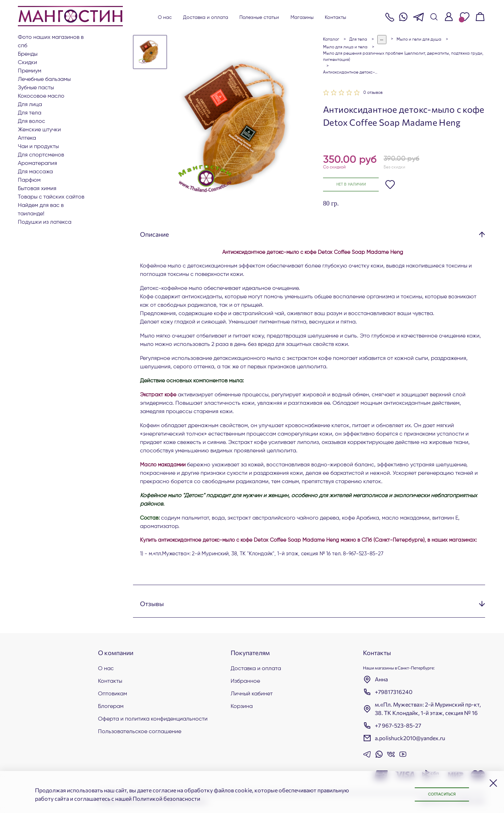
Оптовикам (113, 694)
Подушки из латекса (45, 222)
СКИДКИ (27, 63)
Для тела (30, 113)
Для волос (31, 121)
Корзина (242, 707)
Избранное (245, 681)
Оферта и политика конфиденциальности (153, 719)
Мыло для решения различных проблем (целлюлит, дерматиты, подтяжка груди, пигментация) (403, 57)
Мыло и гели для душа (419, 40)
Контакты (335, 18)
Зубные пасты (36, 88)
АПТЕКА (27, 138)
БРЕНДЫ (28, 54)
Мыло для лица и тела (345, 47)
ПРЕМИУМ (30, 71)
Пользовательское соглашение (140, 732)
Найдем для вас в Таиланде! (41, 210)
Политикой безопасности (166, 798)
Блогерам (111, 707)
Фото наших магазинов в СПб (51, 42)
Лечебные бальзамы (44, 79)
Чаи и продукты (38, 147)
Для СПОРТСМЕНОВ (41, 155)
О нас (165, 18)
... (382, 39)
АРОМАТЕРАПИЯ (37, 164)
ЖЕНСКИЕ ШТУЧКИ (39, 130)
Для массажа (35, 172)
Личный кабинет (252, 694)
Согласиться (437, 794)
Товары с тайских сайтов (51, 197)
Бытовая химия (37, 189)
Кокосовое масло (41, 96)
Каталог (331, 40)
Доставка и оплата (206, 18)
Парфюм (29, 180)
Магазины (302, 18)
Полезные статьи (259, 18)
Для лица (30, 105)
